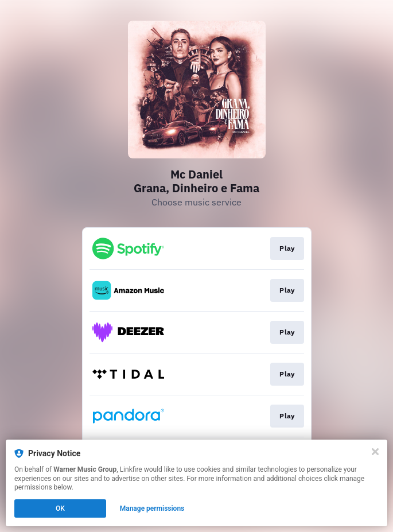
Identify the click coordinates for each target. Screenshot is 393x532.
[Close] (375, 452)
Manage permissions (152, 508)
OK (60, 508)
